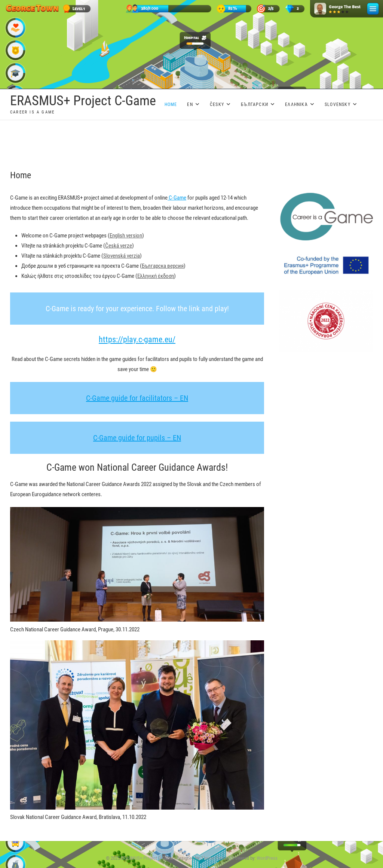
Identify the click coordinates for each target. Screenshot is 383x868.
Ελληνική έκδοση (156, 276)
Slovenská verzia (122, 256)
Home (171, 104)
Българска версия (163, 266)
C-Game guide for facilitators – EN (137, 398)
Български (255, 104)
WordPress (267, 858)
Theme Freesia (215, 858)
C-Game (177, 198)
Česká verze (119, 246)
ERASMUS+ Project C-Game (83, 101)
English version (126, 236)
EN (190, 104)
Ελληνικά (296, 104)
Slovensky (338, 104)
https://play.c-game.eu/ (137, 339)
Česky (217, 104)
